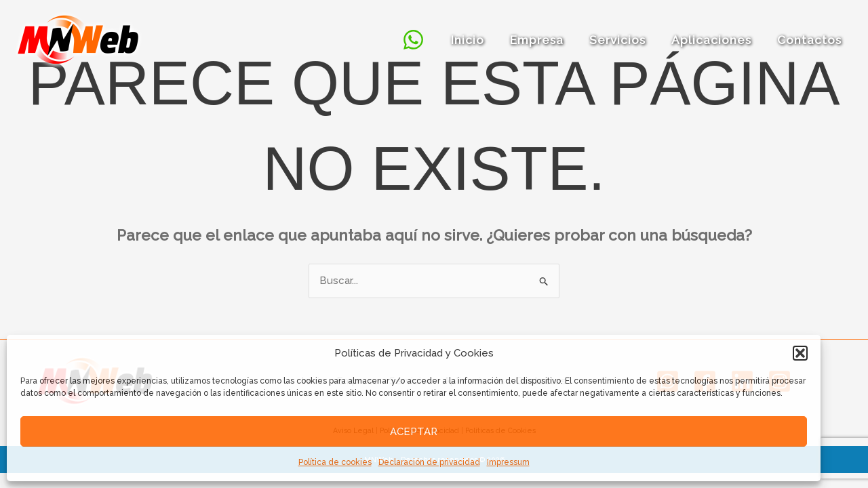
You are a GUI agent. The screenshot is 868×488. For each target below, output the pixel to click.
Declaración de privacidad (429, 462)
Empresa (546, 40)
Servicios (624, 40)
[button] (800, 353)
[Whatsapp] (427, 40)
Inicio (480, 40)
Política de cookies (335, 462)
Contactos (811, 40)
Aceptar (414, 432)
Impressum (508, 462)
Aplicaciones (715, 40)
